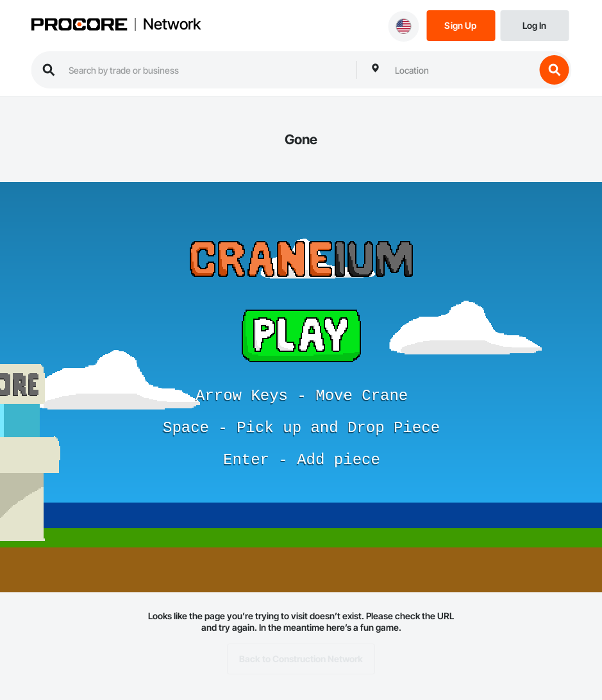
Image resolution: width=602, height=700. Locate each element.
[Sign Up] (461, 25)
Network (172, 24)
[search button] (554, 70)
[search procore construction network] (206, 70)
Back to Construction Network (301, 659)
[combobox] (462, 70)
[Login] (534, 25)
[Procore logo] (79, 26)
